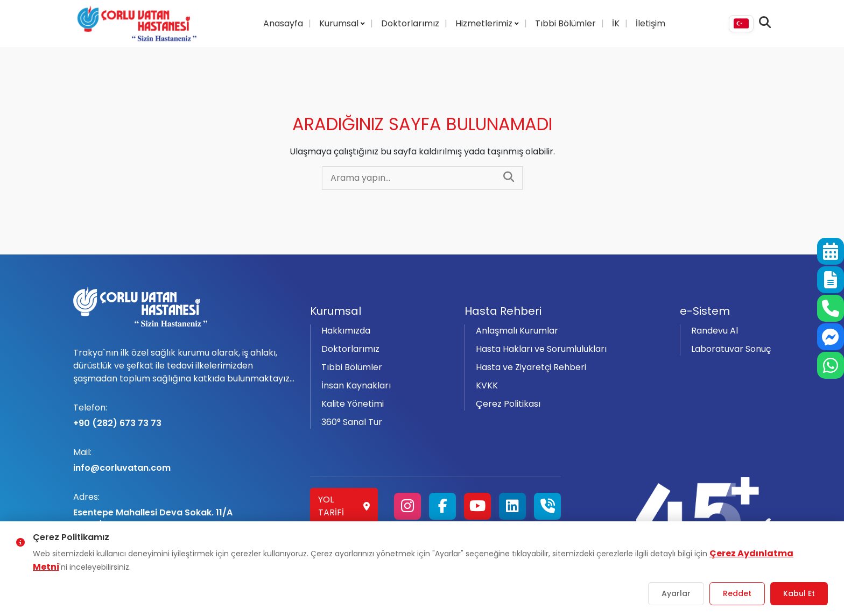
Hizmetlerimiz (485, 23)
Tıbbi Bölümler (565, 23)
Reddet (737, 593)
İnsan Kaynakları (356, 385)
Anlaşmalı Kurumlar (517, 331)
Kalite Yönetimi (353, 404)
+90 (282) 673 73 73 (185, 415)
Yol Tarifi (344, 506)
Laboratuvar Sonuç (731, 349)
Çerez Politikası (508, 404)
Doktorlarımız (410, 23)
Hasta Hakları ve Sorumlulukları (541, 349)
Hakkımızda (346, 331)
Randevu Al (715, 331)
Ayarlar (676, 593)
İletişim (650, 23)
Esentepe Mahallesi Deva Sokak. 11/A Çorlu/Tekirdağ (185, 511)
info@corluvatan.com (185, 460)
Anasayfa (283, 23)
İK (616, 23)
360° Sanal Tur (352, 422)
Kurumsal (340, 23)
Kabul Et (799, 593)
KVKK (487, 385)
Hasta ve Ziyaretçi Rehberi (531, 367)
